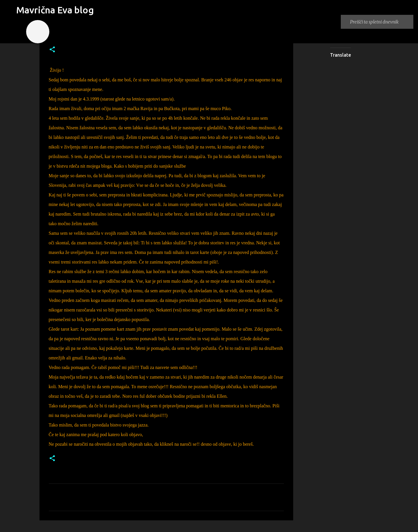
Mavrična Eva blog (55, 10)
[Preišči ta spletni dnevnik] (381, 22)
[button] (52, 50)
